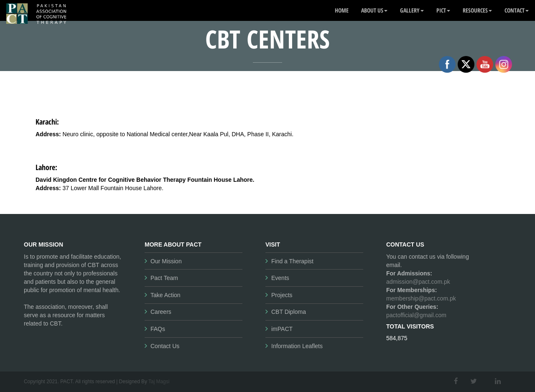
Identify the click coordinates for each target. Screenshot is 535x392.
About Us (374, 10)
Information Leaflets (297, 346)
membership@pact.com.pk (421, 298)
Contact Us (165, 346)
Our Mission (166, 261)
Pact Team (164, 278)
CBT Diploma (289, 312)
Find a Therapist (292, 261)
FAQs (158, 329)
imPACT (282, 329)
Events (280, 278)
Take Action (166, 295)
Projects (282, 295)
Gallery (412, 10)
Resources (477, 10)
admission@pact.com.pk (418, 282)
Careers (161, 312)
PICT (443, 10)
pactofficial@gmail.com (416, 315)
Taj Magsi (159, 382)
